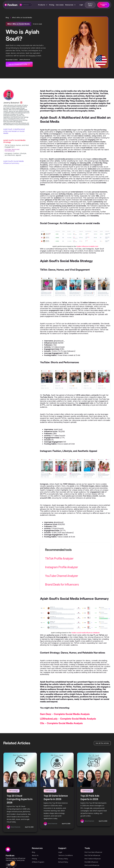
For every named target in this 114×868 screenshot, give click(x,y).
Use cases (60, 5)
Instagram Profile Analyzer (61, 567)
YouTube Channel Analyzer (61, 576)
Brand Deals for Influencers (62, 584)
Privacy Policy (63, 859)
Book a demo (90, 5)
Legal (60, 852)
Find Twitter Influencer (93, 859)
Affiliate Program (38, 862)
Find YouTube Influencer (93, 852)
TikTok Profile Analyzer (59, 558)
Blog (7, 18)
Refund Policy (63, 862)
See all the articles (102, 743)
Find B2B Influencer (91, 862)
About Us (35, 855)
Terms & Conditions (66, 855)
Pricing (52, 5)
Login (81, 5)
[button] (25, 5)
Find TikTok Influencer (92, 855)
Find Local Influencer (92, 865)
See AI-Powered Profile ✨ (19, 64)
